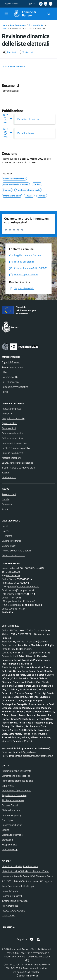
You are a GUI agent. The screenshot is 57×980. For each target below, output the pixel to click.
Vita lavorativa (9, 477)
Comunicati (7, 504)
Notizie (5, 499)
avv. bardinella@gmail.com (22, 752)
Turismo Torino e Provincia (15, 901)
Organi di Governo (11, 362)
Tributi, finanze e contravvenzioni (18, 468)
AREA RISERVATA (27, 976)
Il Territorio (7, 536)
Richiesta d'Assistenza (13, 800)
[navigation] (6, 13)
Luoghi (5, 531)
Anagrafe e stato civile (13, 418)
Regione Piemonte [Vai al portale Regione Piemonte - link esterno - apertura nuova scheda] (11, 4)
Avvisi (4, 28)
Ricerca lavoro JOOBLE (13, 911)
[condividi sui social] (9, 52)
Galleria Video (9, 546)
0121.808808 (13, 572)
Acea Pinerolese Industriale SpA (18, 886)
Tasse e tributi (9, 494)
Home (4, 25)
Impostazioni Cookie (12, 825)
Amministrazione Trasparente (17, 771)
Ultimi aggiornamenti (12, 835)
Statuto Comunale (11, 810)
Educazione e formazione (14, 443)
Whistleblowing (10, 849)
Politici (5, 392)
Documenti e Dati (36, 25)
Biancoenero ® (30, 968)
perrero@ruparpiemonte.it (22, 590)
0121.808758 (13, 575)
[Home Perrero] (27, 14)
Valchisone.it (8, 915)
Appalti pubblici (9, 423)
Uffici (4, 372)
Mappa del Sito (9, 845)
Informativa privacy (12, 815)
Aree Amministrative (12, 367)
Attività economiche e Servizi (16, 551)
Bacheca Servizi (10, 805)
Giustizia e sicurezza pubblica (16, 448)
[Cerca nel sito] (49, 14)
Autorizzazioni (9, 428)
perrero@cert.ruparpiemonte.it (23, 586)
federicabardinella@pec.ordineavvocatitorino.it (30, 756)
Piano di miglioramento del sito (17, 781)
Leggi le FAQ (8, 786)
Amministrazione (18, 25)
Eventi (5, 526)
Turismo (6, 472)
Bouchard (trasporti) (12, 896)
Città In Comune (41, 956)
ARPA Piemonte (10, 906)
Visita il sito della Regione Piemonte (20, 866)
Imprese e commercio (13, 453)
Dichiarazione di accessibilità (16, 776)
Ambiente (7, 414)
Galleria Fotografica (12, 541)
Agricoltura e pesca (11, 409)
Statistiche (7, 840)
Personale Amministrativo (15, 387)
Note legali (7, 820)
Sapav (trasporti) (10, 891)
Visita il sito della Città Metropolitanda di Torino (25, 871)
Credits (5, 830)
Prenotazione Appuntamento (16, 790)
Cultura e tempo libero (13, 438)
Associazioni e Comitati (13, 555)
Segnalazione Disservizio (14, 795)
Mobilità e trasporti (11, 458)
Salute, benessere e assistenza (17, 463)
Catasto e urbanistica (12, 433)
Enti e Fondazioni (10, 382)
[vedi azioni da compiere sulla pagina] (25, 52)
